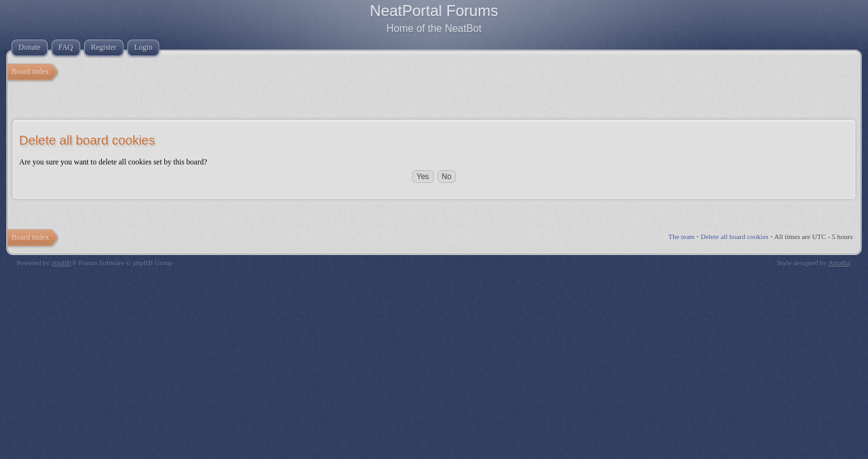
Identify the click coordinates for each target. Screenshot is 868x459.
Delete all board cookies (735, 237)
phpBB (61, 263)
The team (682, 237)
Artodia (839, 263)
